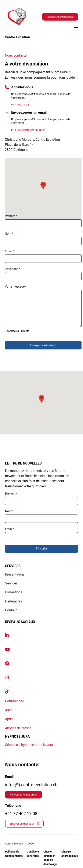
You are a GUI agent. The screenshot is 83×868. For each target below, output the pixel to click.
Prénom (11, 216)
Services (11, 583)
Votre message (16, 287)
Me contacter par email (24, 795)
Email (9, 251)
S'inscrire (42, 548)
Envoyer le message (43, 345)
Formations (14, 592)
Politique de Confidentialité (14, 854)
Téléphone (12, 269)
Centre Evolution (17, 37)
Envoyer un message (24, 824)
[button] (43, 186)
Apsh (9, 719)
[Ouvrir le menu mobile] (76, 28)
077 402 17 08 (20, 105)
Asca (9, 710)
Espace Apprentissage (60, 17)
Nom (9, 234)
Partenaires (14, 601)
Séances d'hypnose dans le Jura (29, 745)
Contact (11, 610)
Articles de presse (18, 728)
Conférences (14, 701)
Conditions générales (33, 854)
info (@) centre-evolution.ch (28, 130)
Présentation (15, 574)
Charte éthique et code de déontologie (50, 858)
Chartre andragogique (70, 854)
